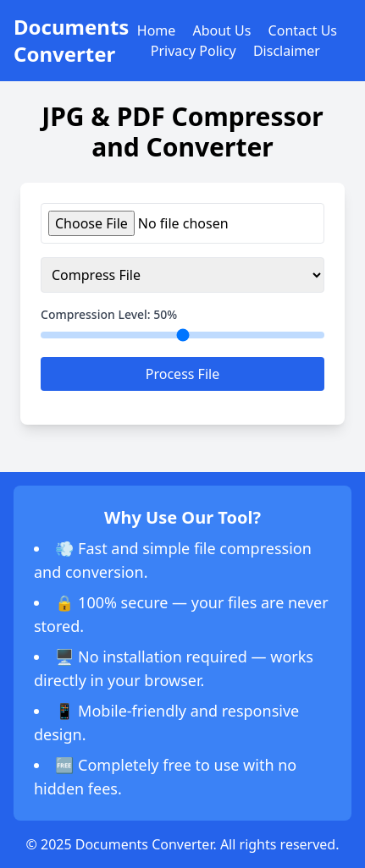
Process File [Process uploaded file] (182, 374)
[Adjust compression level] (182, 335)
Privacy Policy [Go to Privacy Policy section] (194, 51)
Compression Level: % (109, 314)
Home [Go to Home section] (157, 30)
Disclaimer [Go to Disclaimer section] (287, 51)
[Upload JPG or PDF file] (182, 223)
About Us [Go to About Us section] (221, 30)
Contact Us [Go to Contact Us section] (303, 30)
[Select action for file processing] (182, 275)
